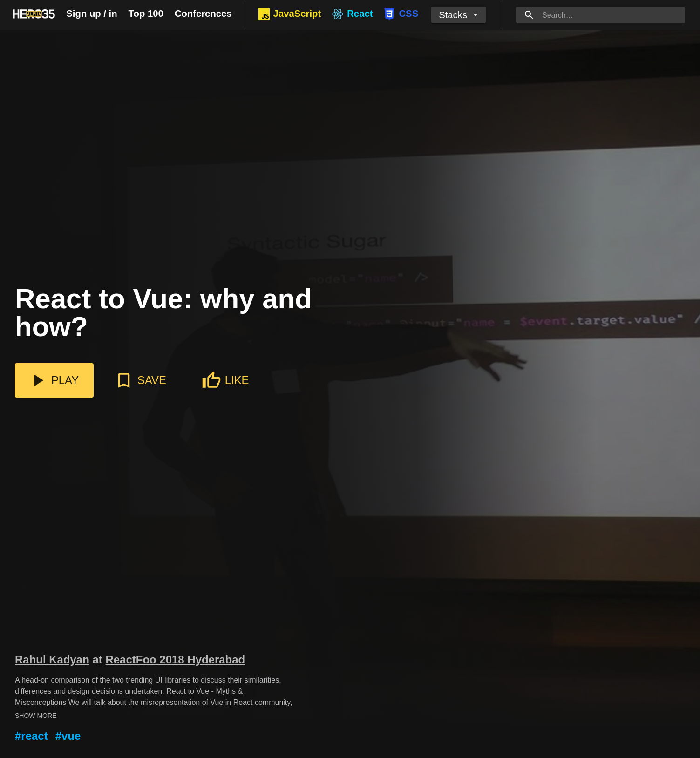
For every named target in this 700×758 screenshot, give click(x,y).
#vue (68, 736)
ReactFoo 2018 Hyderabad (175, 660)
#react (31, 736)
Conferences (203, 14)
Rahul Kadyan (52, 660)
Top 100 (146, 14)
